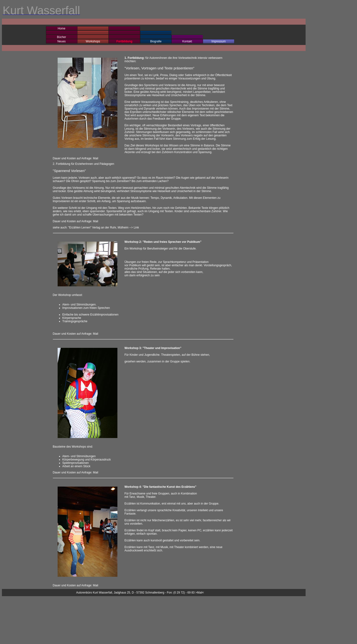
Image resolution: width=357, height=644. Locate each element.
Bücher (61, 37)
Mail (96, 158)
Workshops (93, 41)
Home (61, 28)
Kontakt (187, 41)
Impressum (218, 41)
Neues (62, 41)
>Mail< (200, 593)
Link (136, 228)
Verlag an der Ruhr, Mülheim (110, 228)
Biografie (156, 41)
